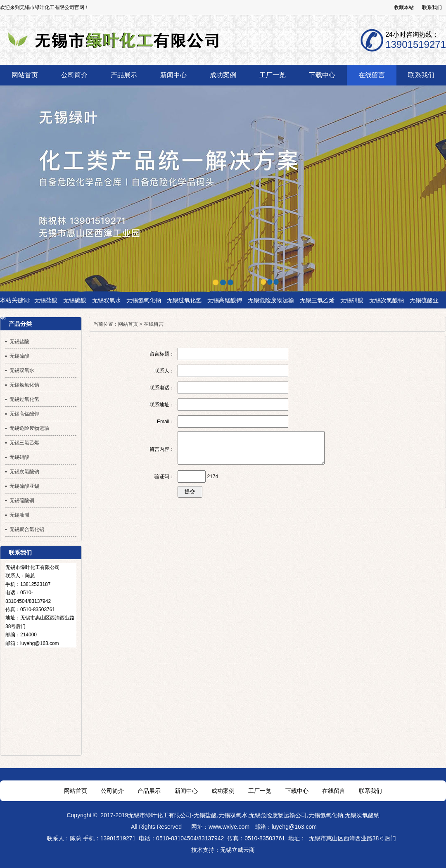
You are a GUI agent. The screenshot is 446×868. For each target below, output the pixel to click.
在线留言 (154, 324)
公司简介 (112, 791)
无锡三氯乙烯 (317, 300)
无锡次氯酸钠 (387, 300)
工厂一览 (260, 791)
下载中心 (297, 791)
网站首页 (128, 324)
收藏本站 (404, 7)
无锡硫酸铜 (22, 500)
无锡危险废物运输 (271, 300)
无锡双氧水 (107, 300)
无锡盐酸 (46, 300)
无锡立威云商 (237, 850)
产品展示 (149, 791)
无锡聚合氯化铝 (27, 529)
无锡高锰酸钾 (225, 300)
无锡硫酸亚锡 (24, 486)
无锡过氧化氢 (184, 300)
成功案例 (223, 791)
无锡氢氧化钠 (144, 300)
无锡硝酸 (352, 300)
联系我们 (432, 7)
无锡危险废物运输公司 (278, 815)
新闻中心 (186, 791)
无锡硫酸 (75, 300)
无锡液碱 (19, 515)
